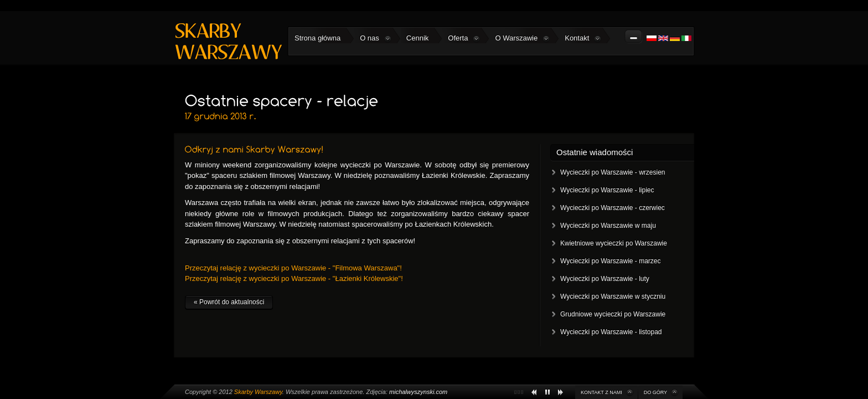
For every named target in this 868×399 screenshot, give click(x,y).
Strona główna (317, 38)
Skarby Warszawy (258, 392)
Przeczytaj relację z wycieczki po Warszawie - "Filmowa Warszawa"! (293, 268)
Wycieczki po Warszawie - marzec (610, 261)
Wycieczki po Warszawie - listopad (611, 332)
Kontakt (583, 38)
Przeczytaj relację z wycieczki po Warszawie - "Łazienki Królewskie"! (294, 278)
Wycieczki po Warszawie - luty (605, 279)
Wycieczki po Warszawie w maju (608, 226)
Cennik (417, 38)
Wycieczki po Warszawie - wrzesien (613, 172)
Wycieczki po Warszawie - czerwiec (613, 208)
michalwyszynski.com (418, 392)
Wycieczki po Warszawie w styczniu (613, 296)
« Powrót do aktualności (229, 302)
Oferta (464, 38)
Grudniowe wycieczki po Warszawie (613, 314)
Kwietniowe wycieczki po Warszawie (614, 243)
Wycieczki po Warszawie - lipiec (607, 190)
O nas (376, 38)
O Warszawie (522, 38)
